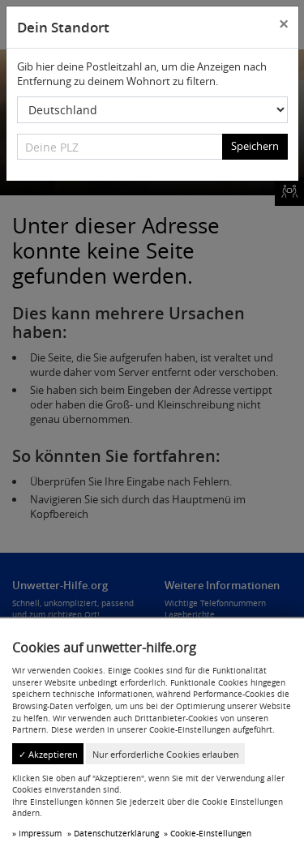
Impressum (40, 833)
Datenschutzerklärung (116, 833)
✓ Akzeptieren (48, 754)
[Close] (283, 25)
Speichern (255, 146)
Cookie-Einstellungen (211, 833)
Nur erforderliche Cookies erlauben (166, 754)
